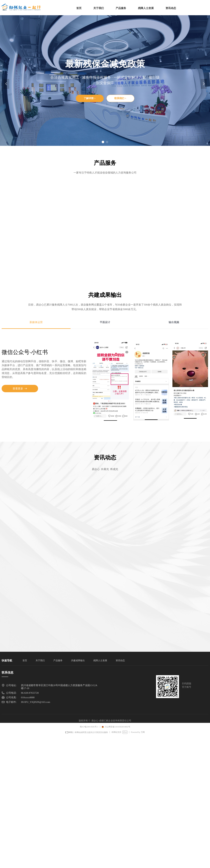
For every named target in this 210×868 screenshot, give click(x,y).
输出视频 (174, 322)
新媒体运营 (36, 322)
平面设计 (105, 322)
